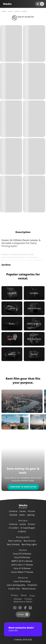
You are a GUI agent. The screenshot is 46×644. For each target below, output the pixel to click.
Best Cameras (15, 541)
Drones (32, 511)
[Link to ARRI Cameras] (34, 324)
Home (4, 11)
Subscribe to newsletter (23, 487)
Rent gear (23, 520)
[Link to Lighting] (12, 339)
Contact (28, 599)
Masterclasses (29, 589)
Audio (22, 515)
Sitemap (18, 599)
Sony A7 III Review (22, 568)
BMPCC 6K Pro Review (22, 561)
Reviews (23, 550)
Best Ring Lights (29, 544)
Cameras (13, 511)
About (24, 595)
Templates (32, 585)
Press (32, 596)
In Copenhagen (28, 528)
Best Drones (30, 541)
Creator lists (14, 589)
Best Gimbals (13, 544)
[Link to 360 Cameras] (34, 308)
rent (10, 11)
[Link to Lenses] (12, 308)
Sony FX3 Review (22, 557)
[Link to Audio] (12, 324)
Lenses (17, 11)
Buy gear (23, 508)
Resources (23, 578)
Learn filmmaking (22, 581)
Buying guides (23, 537)
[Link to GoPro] (34, 354)
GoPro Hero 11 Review (22, 565)
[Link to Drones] (12, 354)
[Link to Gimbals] (34, 293)
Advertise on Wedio (23, 602)
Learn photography (16, 585)
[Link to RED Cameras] (34, 339)
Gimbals (13, 515)
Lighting (31, 515)
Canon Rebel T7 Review (22, 572)
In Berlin (22, 531)
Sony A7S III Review (22, 554)
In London (14, 528)
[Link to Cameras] (12, 293)
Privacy (14, 595)
